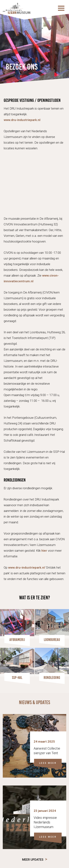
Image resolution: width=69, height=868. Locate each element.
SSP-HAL (17, 678)
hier (44, 551)
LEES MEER (48, 763)
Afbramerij (17, 640)
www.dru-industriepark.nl (22, 120)
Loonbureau (52, 640)
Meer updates (33, 860)
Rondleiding (52, 678)
